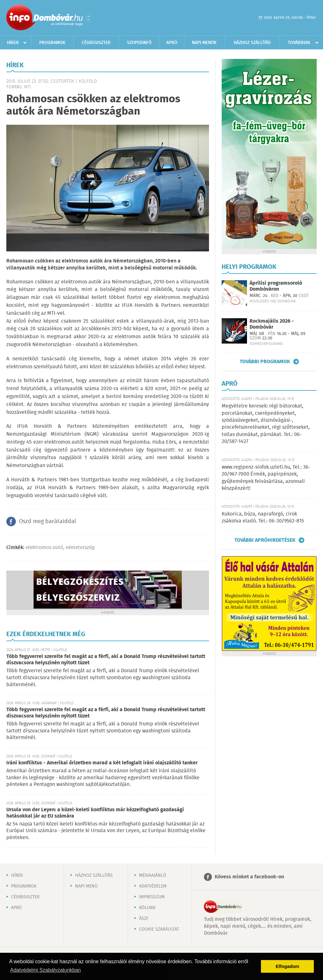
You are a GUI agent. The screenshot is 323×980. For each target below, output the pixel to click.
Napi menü (86, 886)
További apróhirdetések (265, 540)
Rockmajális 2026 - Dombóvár (272, 324)
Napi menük (204, 43)
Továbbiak (299, 43)
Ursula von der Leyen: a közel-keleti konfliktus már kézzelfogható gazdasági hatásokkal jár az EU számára (95, 813)
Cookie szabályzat (159, 929)
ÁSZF (144, 919)
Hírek (13, 43)
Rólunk (147, 908)
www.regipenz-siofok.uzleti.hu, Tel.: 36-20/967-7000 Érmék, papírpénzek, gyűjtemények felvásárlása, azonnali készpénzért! (266, 478)
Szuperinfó (139, 43)
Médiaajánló (153, 876)
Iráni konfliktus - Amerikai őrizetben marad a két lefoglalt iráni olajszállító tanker (102, 763)
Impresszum (152, 897)
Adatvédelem (153, 886)
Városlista (89, 18)
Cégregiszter (96, 43)
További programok (265, 362)
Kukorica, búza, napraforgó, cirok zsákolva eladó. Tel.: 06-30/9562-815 (263, 518)
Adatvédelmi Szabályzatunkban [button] (45, 970)
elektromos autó (44, 548)
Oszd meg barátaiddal (47, 522)
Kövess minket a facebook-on (249, 877)
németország (80, 548)
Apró (172, 43)
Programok (52, 43)
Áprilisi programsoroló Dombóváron (276, 286)
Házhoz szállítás (252, 43)
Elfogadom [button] (288, 966)
